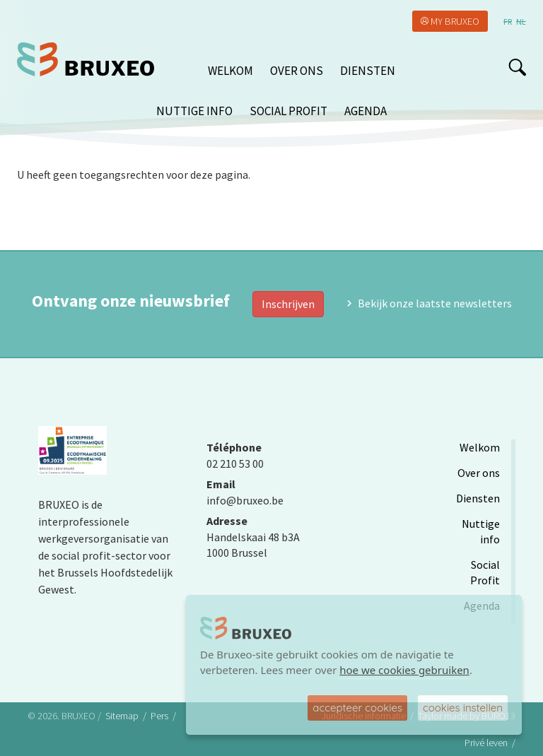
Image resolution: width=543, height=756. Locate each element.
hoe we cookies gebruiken (404, 670)
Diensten (368, 71)
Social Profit (288, 111)
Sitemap (122, 716)
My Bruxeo (455, 21)
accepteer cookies (357, 708)
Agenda (366, 111)
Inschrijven (288, 304)
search (517, 67)
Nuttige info (194, 111)
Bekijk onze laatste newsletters (435, 303)
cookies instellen (463, 708)
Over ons (297, 71)
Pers (159, 716)
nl (521, 22)
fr (508, 22)
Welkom (230, 71)
